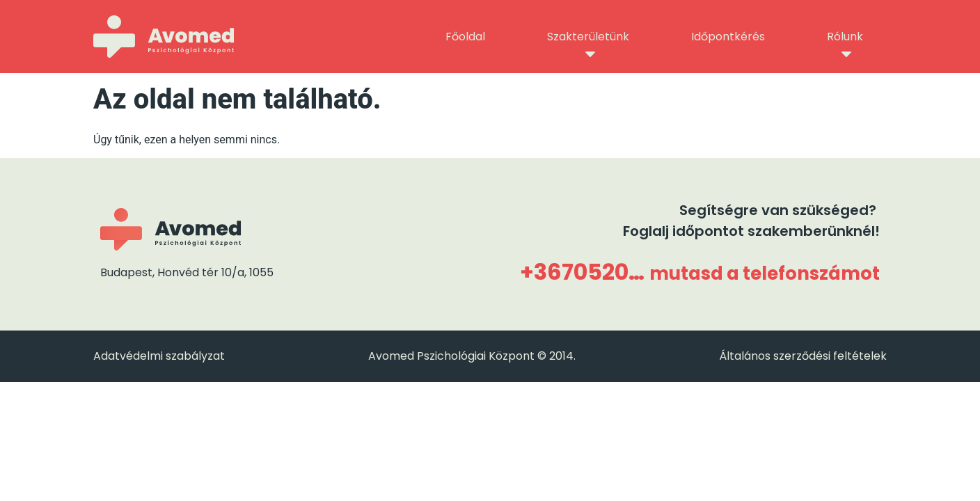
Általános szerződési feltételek (803, 356)
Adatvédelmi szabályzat (159, 356)
